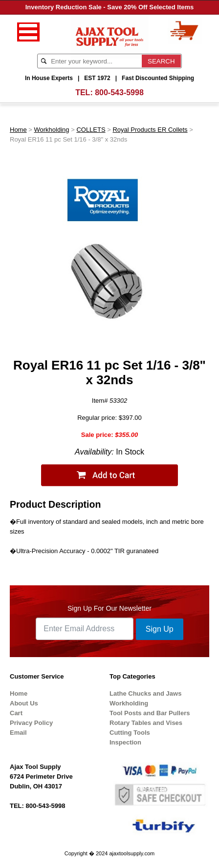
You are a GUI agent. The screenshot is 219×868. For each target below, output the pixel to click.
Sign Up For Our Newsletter (109, 608)
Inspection (125, 742)
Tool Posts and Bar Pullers (150, 713)
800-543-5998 (119, 93)
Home (18, 130)
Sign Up (160, 629)
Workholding (52, 130)
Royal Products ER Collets (150, 130)
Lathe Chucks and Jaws (145, 693)
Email (18, 733)
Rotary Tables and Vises (146, 723)
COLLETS (91, 130)
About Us (24, 703)
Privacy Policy (31, 723)
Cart (16, 713)
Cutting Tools (130, 733)
